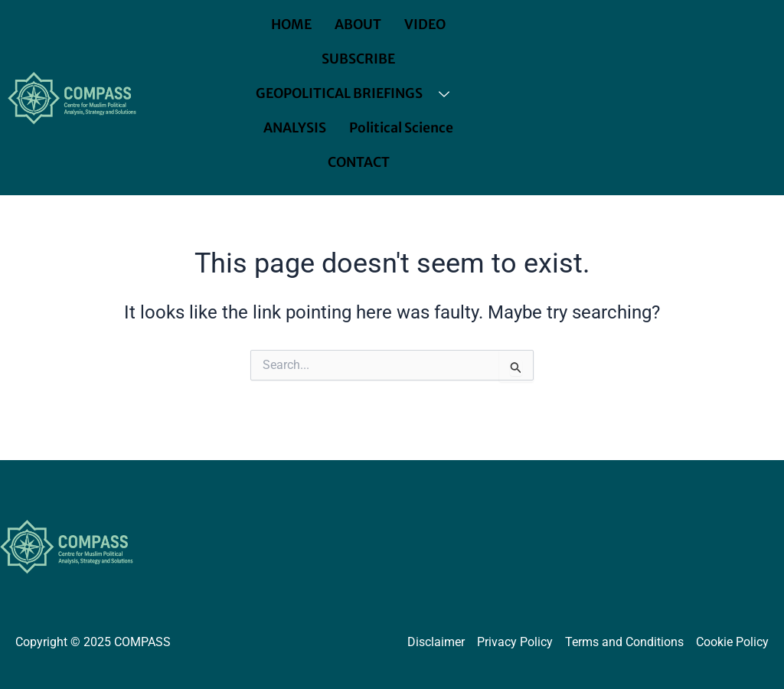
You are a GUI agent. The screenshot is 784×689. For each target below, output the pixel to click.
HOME (291, 24)
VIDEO (426, 24)
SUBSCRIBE (359, 59)
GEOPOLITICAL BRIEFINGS (358, 94)
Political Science (402, 128)
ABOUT (358, 24)
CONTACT (359, 162)
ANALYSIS (295, 128)
